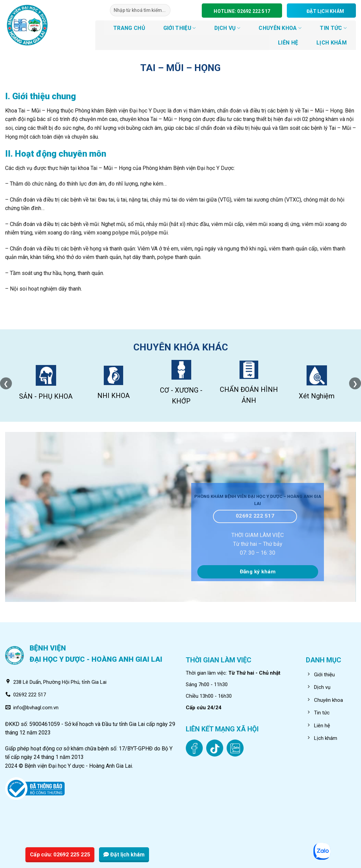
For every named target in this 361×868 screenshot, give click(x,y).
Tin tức (333, 28)
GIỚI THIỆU (180, 28)
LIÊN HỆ (288, 43)
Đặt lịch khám (124, 855)
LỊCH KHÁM (332, 43)
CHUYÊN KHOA (280, 28)
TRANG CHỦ (129, 28)
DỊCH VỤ (227, 28)
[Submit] (165, 10)
